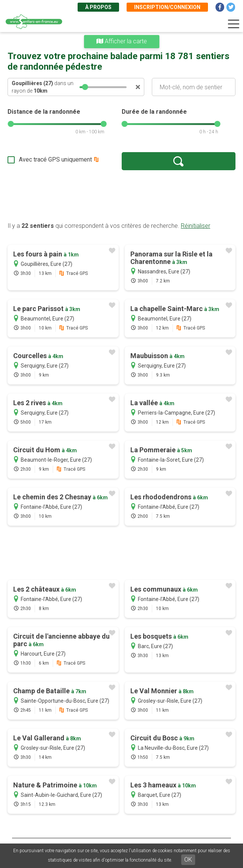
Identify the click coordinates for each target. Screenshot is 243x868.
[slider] (85, 87)
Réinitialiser (196, 226)
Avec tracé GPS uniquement (55, 159)
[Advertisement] (121, 196)
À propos (98, 7)
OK (188, 860)
